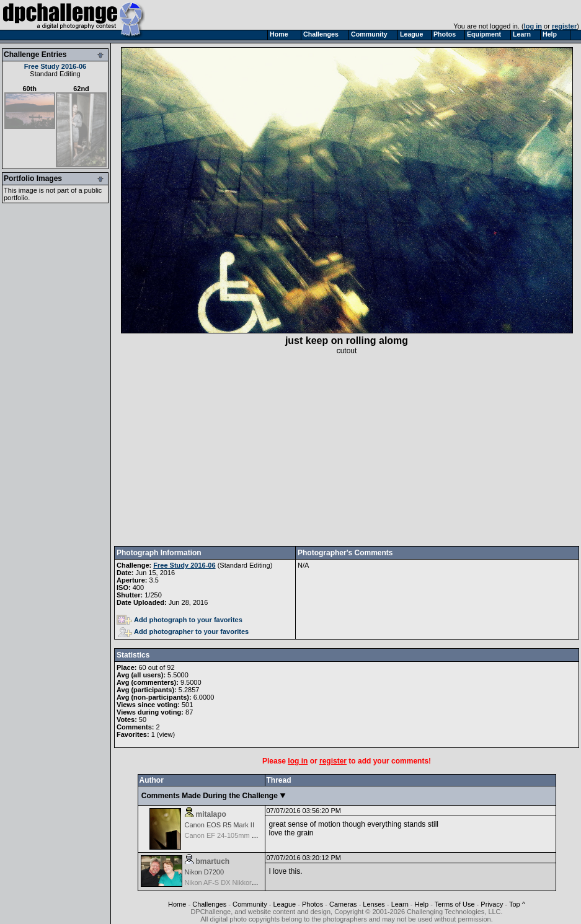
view (166, 734)
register (564, 26)
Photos (313, 904)
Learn (400, 904)
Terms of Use (455, 904)
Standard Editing (55, 74)
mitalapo (211, 814)
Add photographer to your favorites (184, 631)
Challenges (209, 904)
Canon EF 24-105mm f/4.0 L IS (232, 835)
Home (177, 904)
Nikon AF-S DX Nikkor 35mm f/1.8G (239, 882)
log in (533, 26)
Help (422, 904)
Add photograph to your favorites (180, 620)
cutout (347, 351)
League (284, 904)
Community (250, 904)
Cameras (343, 904)
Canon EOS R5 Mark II (220, 825)
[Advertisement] (347, 451)
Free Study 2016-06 (55, 66)
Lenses (374, 904)
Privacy (492, 904)
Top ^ (517, 904)
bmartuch (213, 861)
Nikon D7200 (205, 872)
